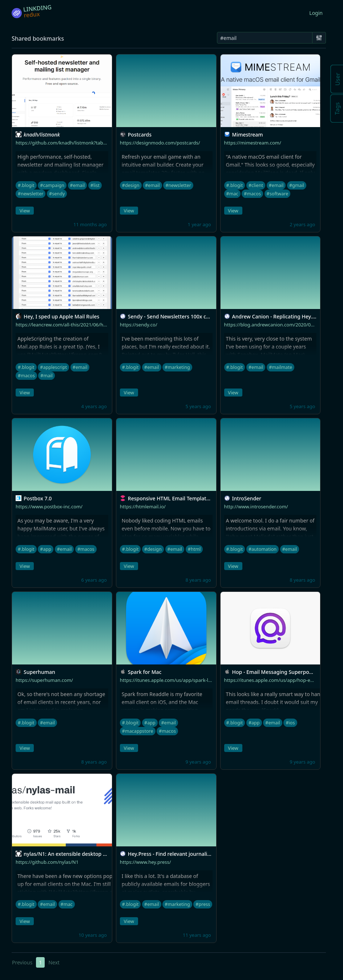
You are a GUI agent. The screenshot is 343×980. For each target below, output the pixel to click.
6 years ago (94, 580)
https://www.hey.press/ (146, 862)
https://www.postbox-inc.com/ (49, 507)
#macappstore (138, 731)
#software (278, 194)
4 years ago (94, 406)
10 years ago (93, 935)
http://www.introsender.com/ (256, 507)
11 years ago (197, 935)
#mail (46, 376)
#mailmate (281, 367)
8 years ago (198, 580)
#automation (263, 549)
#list (95, 185)
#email (78, 185)
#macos (252, 194)
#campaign (52, 185)
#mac (232, 194)
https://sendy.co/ (139, 325)
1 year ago (199, 224)
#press (203, 904)
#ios (290, 723)
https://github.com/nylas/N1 (47, 862)
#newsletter (31, 194)
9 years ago (198, 762)
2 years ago (302, 224)
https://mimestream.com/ (253, 143)
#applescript (53, 367)
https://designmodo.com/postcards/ (160, 143)
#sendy (57, 194)
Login (316, 13)
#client (256, 185)
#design (131, 185)
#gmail (297, 185)
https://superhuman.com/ (44, 680)
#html (194, 549)
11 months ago (90, 224)
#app (46, 549)
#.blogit (26, 185)
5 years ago (198, 406)
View (25, 211)
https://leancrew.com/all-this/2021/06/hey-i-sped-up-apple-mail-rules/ (93, 325)
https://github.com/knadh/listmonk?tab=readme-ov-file (77, 143)
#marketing (177, 367)
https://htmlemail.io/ (143, 507)
